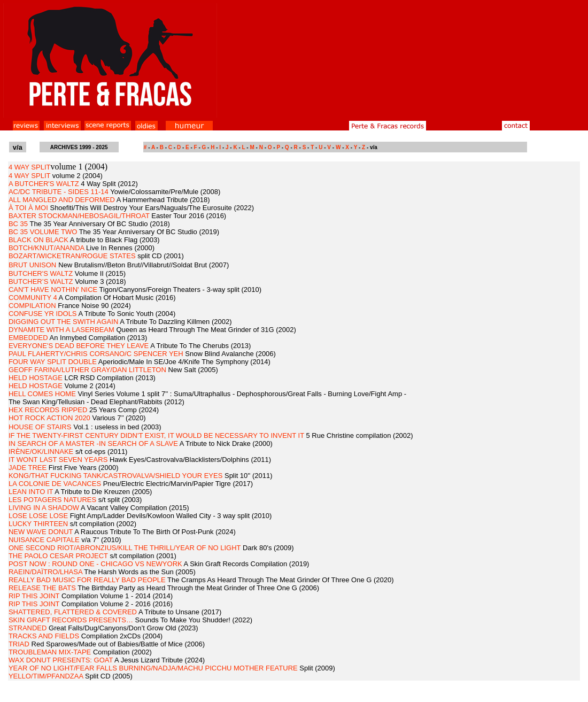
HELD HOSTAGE (36, 378)
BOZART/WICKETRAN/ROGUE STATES (72, 256)
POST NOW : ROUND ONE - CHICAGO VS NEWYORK (95, 564)
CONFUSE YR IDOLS (43, 314)
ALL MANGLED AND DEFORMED (62, 200)
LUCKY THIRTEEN (38, 524)
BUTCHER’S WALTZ (41, 281)
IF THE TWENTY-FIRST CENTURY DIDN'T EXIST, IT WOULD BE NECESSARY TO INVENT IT (156, 435)
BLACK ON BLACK (38, 240)
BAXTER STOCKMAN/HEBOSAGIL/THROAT (79, 216)
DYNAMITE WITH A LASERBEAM (61, 330)
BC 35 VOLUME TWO (43, 232)
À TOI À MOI (28, 208)
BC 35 (18, 224)
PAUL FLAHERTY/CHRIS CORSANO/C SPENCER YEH (96, 354)
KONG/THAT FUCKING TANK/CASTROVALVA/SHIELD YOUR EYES (115, 476)
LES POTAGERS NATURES (52, 500)
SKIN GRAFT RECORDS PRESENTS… (71, 620)
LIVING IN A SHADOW (44, 508)
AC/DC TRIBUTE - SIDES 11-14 (59, 192)
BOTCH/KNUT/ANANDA (47, 248)
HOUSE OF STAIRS (40, 427)
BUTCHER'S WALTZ (41, 273)
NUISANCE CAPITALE (44, 540)
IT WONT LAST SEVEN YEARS (58, 460)
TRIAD (19, 644)
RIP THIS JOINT (34, 596)
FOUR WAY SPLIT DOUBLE (53, 362)
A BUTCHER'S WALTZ (44, 184)
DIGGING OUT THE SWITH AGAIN (63, 322)
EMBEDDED (28, 338)
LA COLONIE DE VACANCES (55, 484)
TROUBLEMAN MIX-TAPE (50, 652)
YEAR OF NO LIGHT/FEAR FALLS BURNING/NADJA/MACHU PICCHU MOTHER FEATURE (153, 668)
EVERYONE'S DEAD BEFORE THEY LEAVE (79, 346)
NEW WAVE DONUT (41, 532)
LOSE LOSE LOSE (38, 516)
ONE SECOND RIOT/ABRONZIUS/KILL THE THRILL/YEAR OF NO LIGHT (125, 548)
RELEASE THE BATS (42, 588)
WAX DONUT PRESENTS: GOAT (61, 660)
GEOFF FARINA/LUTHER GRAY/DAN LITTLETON (87, 370)
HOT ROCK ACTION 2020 (49, 418)
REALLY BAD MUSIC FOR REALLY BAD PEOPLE (87, 580)
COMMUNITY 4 (33, 298)
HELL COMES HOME (42, 394)
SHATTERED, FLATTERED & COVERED (73, 612)
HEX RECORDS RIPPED (48, 410)
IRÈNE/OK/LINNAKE (41, 452)
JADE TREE (28, 468)
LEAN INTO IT (31, 492)
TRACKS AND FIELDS (44, 636)
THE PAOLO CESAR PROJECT (58, 556)
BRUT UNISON (32, 265)
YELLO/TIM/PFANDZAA (46, 676)
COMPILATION (32, 306)
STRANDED (28, 628)
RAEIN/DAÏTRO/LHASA (45, 572)
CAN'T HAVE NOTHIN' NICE (53, 290)
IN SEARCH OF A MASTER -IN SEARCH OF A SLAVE (93, 443)
